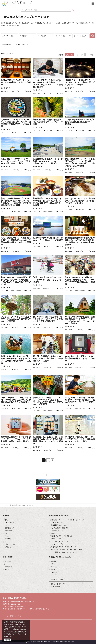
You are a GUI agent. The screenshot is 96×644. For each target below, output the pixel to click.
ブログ (7, 569)
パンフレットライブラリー (60, 541)
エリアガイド (9, 522)
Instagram (8, 567)
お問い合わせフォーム (18, 633)
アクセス (8, 541)
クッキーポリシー (17, 634)
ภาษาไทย (54, 575)
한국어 (53, 564)
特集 (6, 520)
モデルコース (9, 528)
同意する (7, 640)
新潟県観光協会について (59, 525)
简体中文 (54, 567)
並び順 (61, 55)
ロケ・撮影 (14, 627)
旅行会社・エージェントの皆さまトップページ (67, 520)
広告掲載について (57, 531)
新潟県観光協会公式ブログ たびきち (22, 505)
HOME (6, 505)
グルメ (7, 525)
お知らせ (8, 547)
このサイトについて (58, 522)
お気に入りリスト (11, 544)
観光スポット (9, 531)
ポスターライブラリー (58, 544)
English (53, 561)
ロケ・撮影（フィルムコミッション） (64, 552)
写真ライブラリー (16, 616)
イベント (8, 536)
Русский (54, 572)
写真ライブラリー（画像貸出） (62, 536)
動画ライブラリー (57, 539)
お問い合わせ (55, 586)
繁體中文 (54, 569)
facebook (8, 561)
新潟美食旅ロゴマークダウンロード (63, 547)
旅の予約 (8, 539)
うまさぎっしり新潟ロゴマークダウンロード (66, 550)
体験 (6, 533)
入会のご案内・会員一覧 (59, 528)
